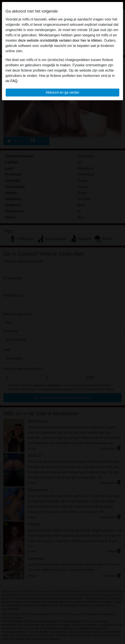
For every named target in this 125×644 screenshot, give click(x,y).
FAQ (14, 81)
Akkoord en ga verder (62, 92)
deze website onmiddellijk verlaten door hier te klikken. (61, 40)
